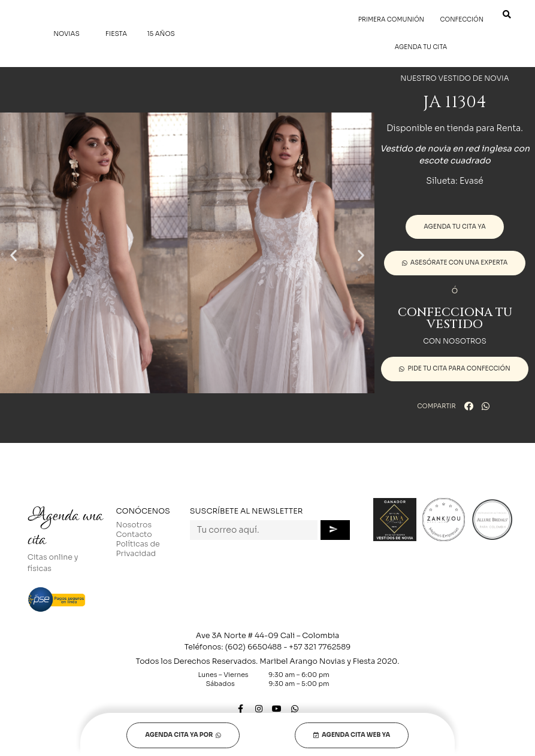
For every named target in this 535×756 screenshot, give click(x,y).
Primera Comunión (391, 19)
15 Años (161, 34)
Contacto (134, 535)
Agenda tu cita (421, 47)
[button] (13, 255)
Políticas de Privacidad (138, 549)
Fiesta (116, 34)
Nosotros (134, 525)
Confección (462, 19)
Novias (69, 34)
